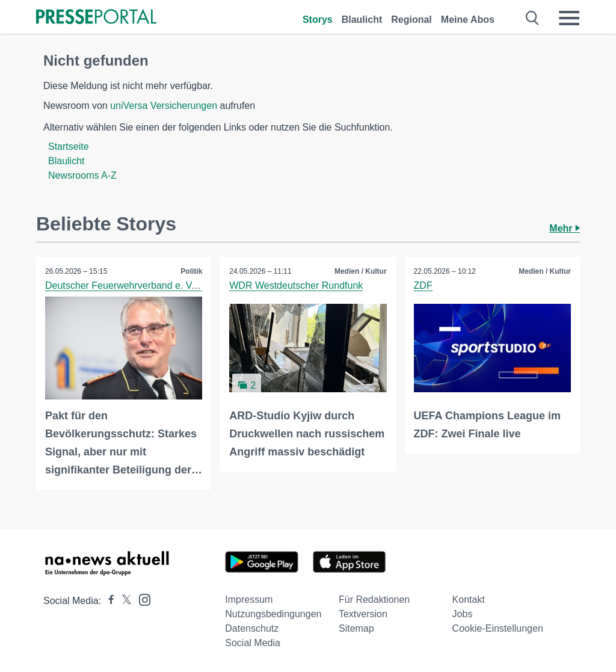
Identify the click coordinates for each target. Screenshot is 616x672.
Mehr (565, 228)
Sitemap (356, 628)
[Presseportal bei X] (123, 601)
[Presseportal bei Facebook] (108, 601)
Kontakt (469, 600)
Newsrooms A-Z (82, 175)
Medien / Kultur (361, 271)
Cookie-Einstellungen (498, 628)
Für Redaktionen (374, 600)
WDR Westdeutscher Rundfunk (296, 285)
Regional (411, 20)
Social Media (253, 643)
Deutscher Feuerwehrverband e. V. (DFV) (134, 285)
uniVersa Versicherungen (164, 106)
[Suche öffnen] (533, 18)
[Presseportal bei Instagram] (141, 599)
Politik (191, 271)
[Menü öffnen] (569, 18)
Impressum (249, 600)
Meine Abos (468, 20)
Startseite (69, 146)
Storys (318, 20)
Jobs (463, 614)
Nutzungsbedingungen (273, 614)
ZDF (423, 285)
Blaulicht (362, 20)
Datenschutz (252, 628)
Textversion (363, 614)
